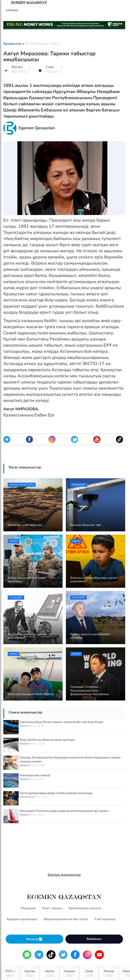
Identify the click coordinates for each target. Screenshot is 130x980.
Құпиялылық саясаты (85, 908)
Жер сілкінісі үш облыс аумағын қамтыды (47, 740)
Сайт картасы (105, 919)
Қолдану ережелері (22, 919)
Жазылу (34, 939)
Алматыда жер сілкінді (35, 775)
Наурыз (69, 973)
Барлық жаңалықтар (64, 875)
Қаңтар (30, 973)
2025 (10, 973)
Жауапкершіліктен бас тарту (66, 919)
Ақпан (50, 973)
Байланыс (94, 939)
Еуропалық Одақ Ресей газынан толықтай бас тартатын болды (61, 722)
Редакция (28, 908)
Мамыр (109, 973)
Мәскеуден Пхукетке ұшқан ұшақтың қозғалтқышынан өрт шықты (64, 811)
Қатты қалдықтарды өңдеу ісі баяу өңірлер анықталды (56, 793)
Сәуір (89, 973)
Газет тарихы (52, 908)
